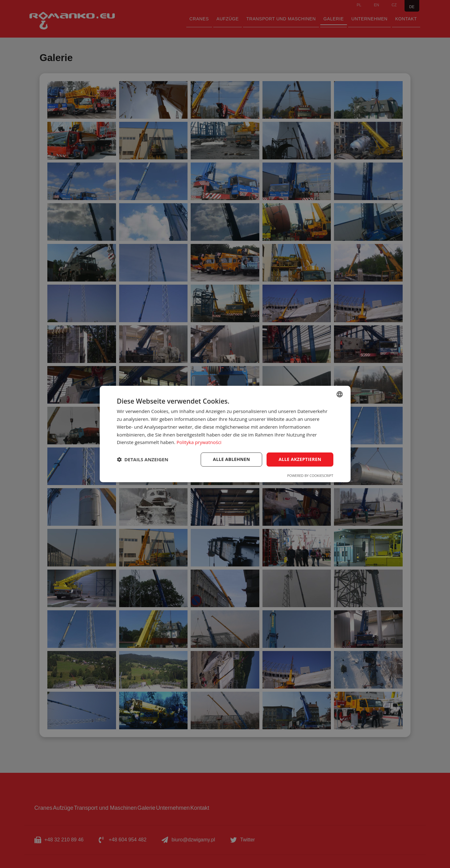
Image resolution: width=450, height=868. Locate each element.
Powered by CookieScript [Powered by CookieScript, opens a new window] (310, 475)
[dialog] (225, 434)
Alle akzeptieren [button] (300, 459)
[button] (143, 460)
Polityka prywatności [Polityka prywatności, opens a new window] (199, 442)
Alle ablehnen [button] (231, 459)
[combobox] (340, 394)
